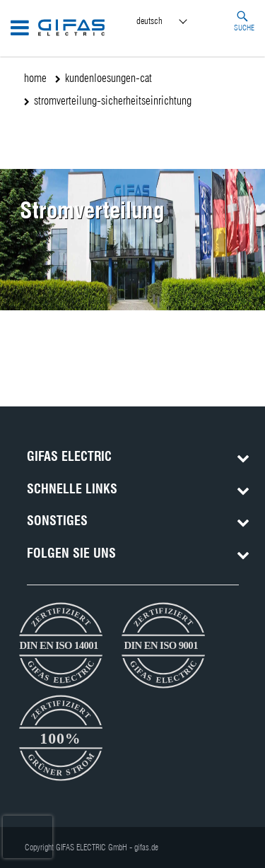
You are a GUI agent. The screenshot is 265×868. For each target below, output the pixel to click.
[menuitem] (175, 22)
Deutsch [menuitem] (149, 20)
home (35, 78)
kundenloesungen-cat (108, 78)
